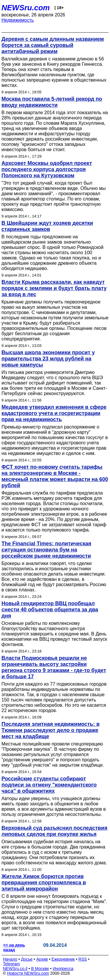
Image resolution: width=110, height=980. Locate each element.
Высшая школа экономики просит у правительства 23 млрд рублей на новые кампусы (48, 359)
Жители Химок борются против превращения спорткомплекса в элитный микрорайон (44, 883)
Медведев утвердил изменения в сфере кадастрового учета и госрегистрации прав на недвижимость (54, 413)
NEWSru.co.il (15, 969)
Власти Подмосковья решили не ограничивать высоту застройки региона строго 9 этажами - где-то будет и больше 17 (54, 667)
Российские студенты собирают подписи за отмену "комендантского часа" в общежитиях (49, 785)
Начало (10, 959)
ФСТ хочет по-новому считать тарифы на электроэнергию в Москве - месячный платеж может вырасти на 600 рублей (55, 476)
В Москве (40, 969)
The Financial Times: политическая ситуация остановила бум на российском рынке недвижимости (46, 550)
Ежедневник (63, 959)
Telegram (11, 964)
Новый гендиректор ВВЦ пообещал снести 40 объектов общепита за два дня (50, 610)
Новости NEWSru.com (28, 973)
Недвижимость (18, 20)
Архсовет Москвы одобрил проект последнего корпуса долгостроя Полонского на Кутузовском (47, 169)
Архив (42, 959)
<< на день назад (14, 947)
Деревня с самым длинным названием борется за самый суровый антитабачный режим (53, 45)
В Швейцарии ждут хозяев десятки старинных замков (47, 226)
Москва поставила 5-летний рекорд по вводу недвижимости (52, 102)
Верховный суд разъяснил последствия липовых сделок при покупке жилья (54, 831)
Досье (27, 959)
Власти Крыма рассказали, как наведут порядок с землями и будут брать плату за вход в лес (54, 288)
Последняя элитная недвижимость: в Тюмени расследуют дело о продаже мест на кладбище (50, 730)
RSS (83, 959)
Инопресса (63, 969)
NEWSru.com (26, 8)
